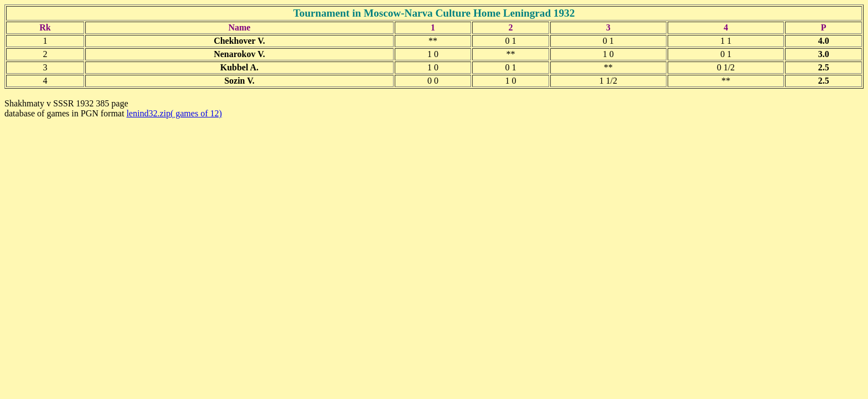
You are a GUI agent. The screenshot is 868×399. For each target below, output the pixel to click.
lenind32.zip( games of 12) (174, 113)
